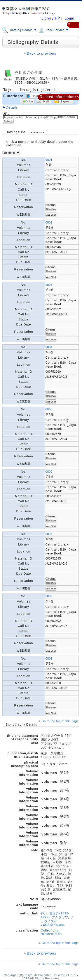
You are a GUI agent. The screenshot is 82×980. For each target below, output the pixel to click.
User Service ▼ (53, 30)
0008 (49, 596)
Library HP (51, 18)
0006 (49, 472)
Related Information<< (59, 97)
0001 (49, 160)
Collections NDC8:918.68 (51, 932)
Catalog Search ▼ (19, 30)
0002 (49, 222)
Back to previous (42, 53)
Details (12, 107)
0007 (49, 534)
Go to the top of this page (60, 721)
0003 (49, 285)
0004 (49, 347)
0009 (49, 658)
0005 (49, 409)
